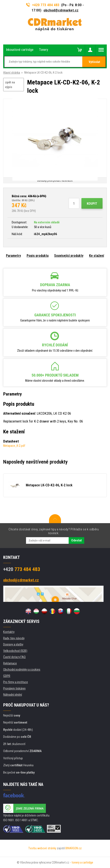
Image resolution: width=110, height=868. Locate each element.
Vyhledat (94, 62)
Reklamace (10, 663)
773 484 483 (22, 569)
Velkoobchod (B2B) (15, 651)
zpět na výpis (10, 85)
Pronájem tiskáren (14, 688)
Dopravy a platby (13, 644)
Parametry (13, 256)
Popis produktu (38, 256)
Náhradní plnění (13, 695)
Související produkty (69, 256)
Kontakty (9, 632)
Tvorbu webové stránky (42, 848)
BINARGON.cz (74, 848)
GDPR (7, 676)
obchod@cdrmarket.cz (61, 10)
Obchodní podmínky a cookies (22, 670)
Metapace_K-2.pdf (14, 446)
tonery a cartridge (82, 862)
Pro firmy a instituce (16, 682)
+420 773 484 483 (43, 5)
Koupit (92, 204)
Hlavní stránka (12, 73)
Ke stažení (97, 256)
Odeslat (76, 540)
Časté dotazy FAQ (14, 657)
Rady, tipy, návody (14, 638)
